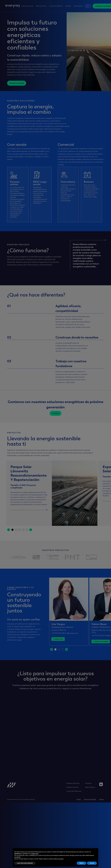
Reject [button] (82, 863)
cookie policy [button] (35, 854)
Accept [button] (92, 863)
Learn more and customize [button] (25, 863)
